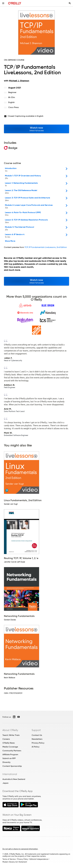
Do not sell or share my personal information (20, 849)
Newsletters (37, 739)
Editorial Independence (39, 859)
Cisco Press (13, 107)
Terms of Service (9, 859)
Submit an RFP (9, 758)
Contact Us (37, 735)
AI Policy (36, 747)
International (10, 774)
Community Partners (12, 751)
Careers (6, 739)
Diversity (6, 762)
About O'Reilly (10, 730)
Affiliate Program (10, 754)
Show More (10, 241)
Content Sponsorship (12, 766)
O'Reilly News (9, 743)
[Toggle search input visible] (70, 3)
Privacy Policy (38, 743)
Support (36, 730)
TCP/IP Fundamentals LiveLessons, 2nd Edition (46, 247)
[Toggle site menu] (3, 3)
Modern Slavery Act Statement (15, 862)
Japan (5, 783)
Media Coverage (10, 747)
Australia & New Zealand (14, 779)
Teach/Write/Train (11, 735)
